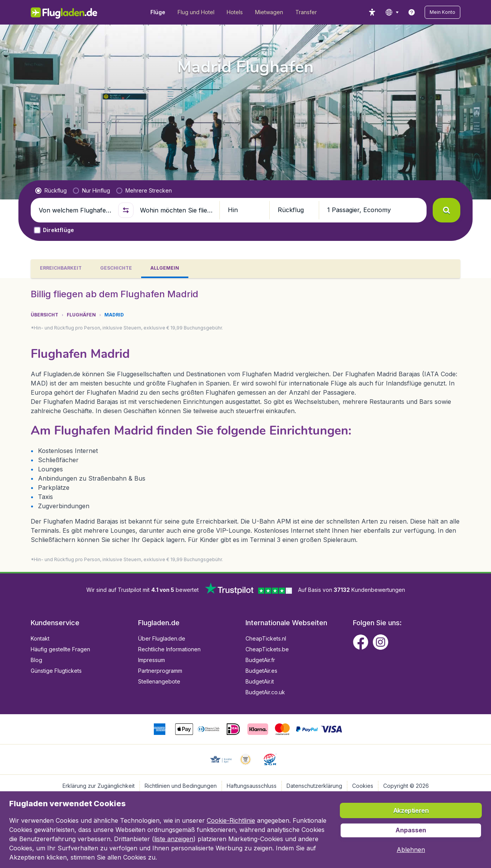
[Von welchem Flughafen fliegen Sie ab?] (75, 210)
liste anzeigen (174, 839)
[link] (412, 12)
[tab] (61, 269)
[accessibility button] (372, 12)
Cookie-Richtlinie (231, 820)
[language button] (392, 12)
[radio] (51, 191)
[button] (442, 12)
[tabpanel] (245, 425)
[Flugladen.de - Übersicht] (69, 12)
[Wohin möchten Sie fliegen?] (176, 210)
